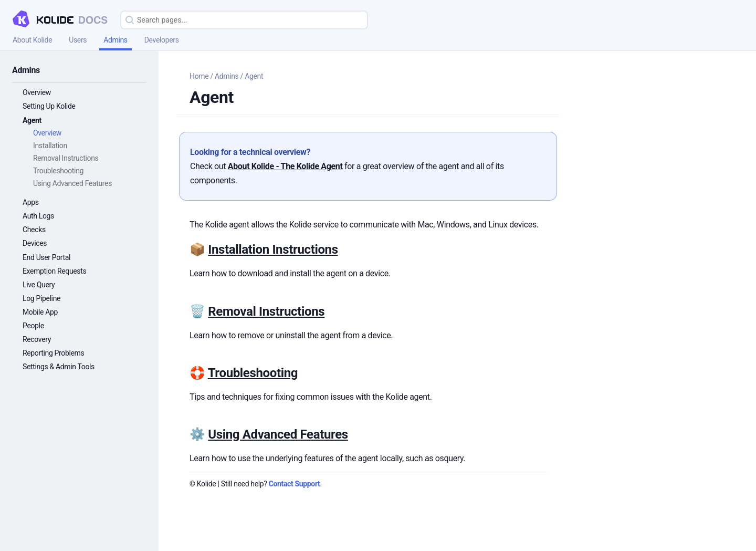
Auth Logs (38, 216)
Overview (37, 92)
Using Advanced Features (72, 183)
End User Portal (46, 257)
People (33, 326)
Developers (162, 40)
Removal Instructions (66, 158)
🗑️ (199, 311)
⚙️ (199, 434)
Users (78, 40)
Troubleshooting (58, 171)
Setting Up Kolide (49, 106)
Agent (32, 120)
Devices (35, 243)
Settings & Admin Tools (59, 367)
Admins (115, 40)
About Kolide (32, 40)
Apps (31, 202)
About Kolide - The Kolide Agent (285, 166)
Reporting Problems (53, 353)
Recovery (37, 339)
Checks (34, 230)
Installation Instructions (273, 249)
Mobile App (40, 312)
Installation (50, 145)
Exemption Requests (54, 271)
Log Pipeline (41, 298)
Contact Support (295, 484)
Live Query (39, 285)
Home (199, 76)
